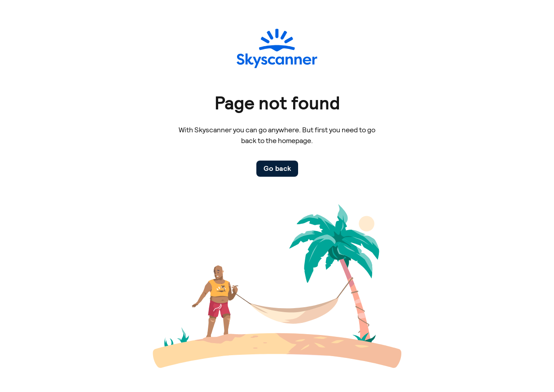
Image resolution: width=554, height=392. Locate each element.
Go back (277, 168)
